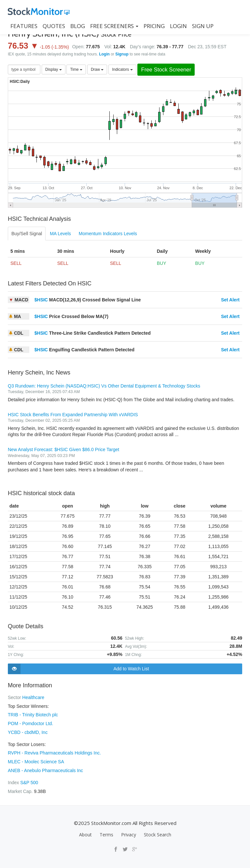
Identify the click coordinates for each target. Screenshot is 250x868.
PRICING (154, 26)
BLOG (78, 26)
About (85, 832)
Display (54, 69)
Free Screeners (114, 26)
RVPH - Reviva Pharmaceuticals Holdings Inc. (54, 752)
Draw (97, 69)
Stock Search (158, 832)
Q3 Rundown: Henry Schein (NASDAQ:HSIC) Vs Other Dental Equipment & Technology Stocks (104, 386)
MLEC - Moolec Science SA (36, 760)
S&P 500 (29, 780)
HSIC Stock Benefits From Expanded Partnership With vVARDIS (73, 415)
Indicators (122, 69)
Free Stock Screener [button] (166, 70)
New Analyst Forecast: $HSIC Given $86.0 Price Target (63, 449)
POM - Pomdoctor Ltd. (30, 723)
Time (76, 69)
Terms (106, 832)
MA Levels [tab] (60, 234)
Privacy (129, 832)
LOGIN (178, 26)
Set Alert (230, 300)
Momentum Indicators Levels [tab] (108, 234)
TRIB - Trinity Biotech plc (33, 714)
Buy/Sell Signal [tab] (27, 234)
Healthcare (33, 697)
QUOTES (54, 26)
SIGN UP (203, 26)
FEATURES (24, 26)
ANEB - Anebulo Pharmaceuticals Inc (45, 769)
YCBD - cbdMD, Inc (28, 731)
